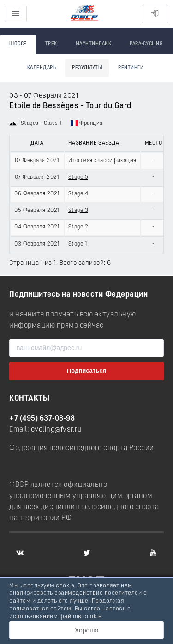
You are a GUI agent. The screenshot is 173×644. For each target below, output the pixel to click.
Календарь (42, 68)
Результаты (87, 68)
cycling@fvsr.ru (57, 430)
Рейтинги (131, 68)
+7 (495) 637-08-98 (42, 419)
